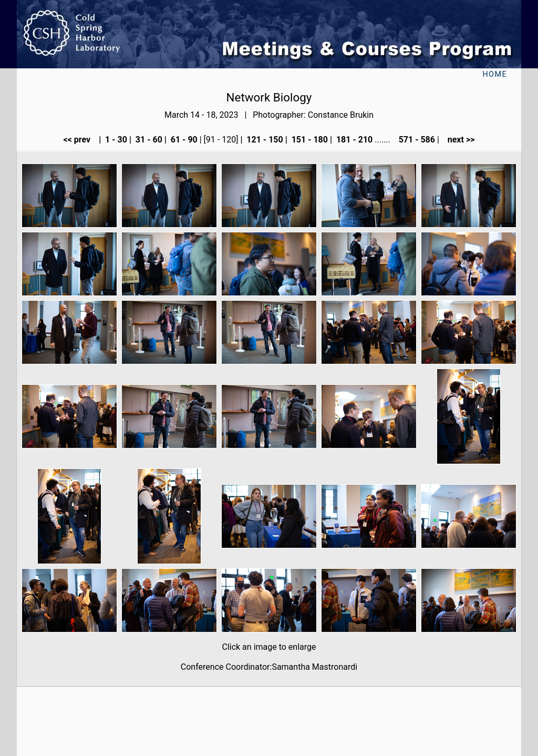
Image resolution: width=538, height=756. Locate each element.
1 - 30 (115, 140)
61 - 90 (183, 140)
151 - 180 (309, 140)
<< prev (80, 140)
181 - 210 (353, 140)
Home (495, 74)
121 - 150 (263, 140)
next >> (458, 140)
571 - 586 (416, 140)
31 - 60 (148, 140)
